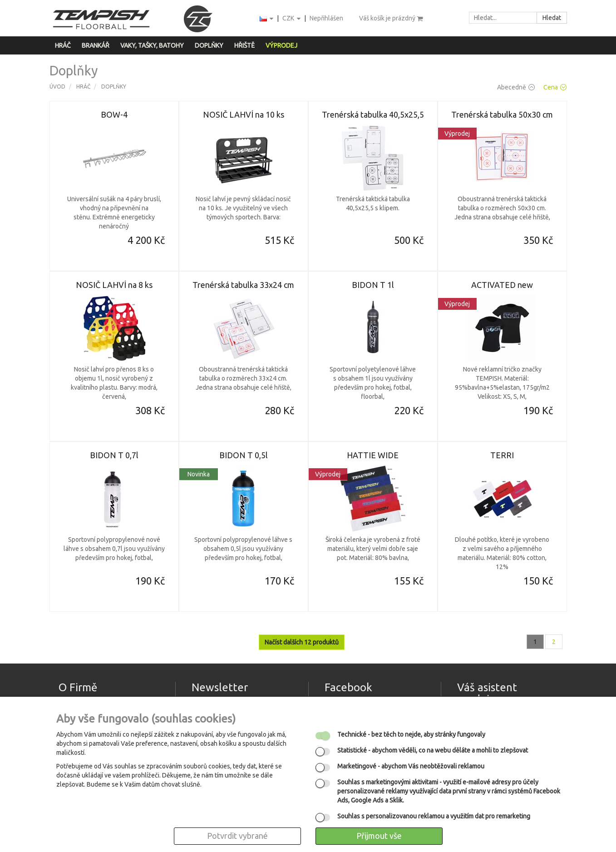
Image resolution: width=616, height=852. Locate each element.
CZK (292, 19)
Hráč (63, 45)
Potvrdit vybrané (237, 836)
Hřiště (244, 45)
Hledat (552, 18)
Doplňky (209, 45)
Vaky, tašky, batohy (152, 45)
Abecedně (516, 87)
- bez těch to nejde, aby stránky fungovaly (411, 734)
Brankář (96, 45)
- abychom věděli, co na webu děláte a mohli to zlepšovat (433, 750)
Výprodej (281, 45)
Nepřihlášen (326, 18)
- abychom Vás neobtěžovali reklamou (411, 766)
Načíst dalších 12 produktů (302, 642)
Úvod (57, 87)
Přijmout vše (379, 836)
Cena (555, 87)
